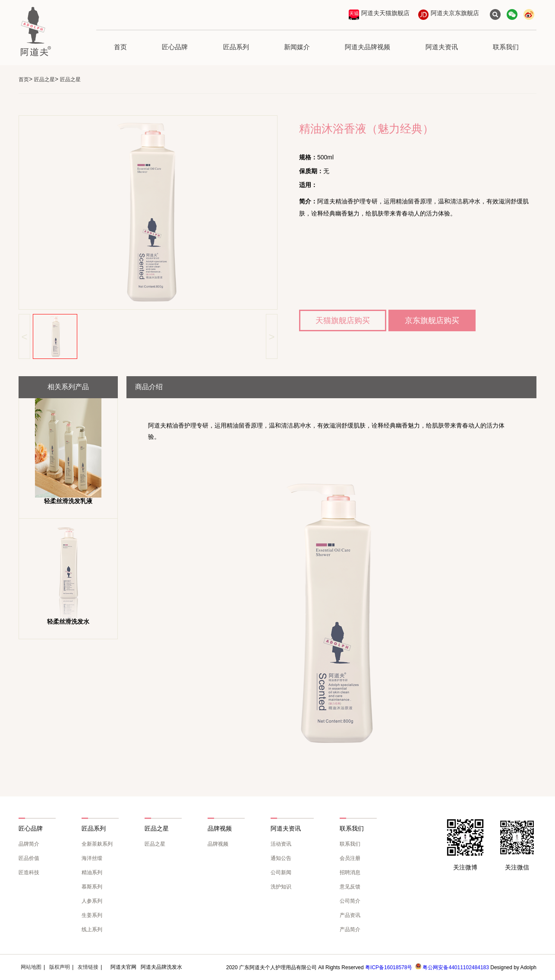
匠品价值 (29, 858)
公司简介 (350, 901)
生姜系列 (92, 915)
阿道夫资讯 (442, 47)
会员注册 (350, 858)
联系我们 (506, 47)
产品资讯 (350, 915)
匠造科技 (29, 872)
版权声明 (60, 967)
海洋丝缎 (92, 858)
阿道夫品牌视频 (367, 47)
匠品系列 (236, 47)
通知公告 (281, 858)
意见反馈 (350, 887)
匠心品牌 (175, 47)
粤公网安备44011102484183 (456, 967)
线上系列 (92, 929)
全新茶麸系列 (97, 844)
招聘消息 (350, 872)
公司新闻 (281, 872)
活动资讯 (281, 844)
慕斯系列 (92, 887)
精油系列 (92, 872)
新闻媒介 (297, 47)
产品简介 (350, 929)
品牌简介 (29, 844)
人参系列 (92, 901)
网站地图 (31, 967)
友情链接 (88, 967)
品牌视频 (218, 844)
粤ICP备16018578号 (389, 967)
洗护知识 (281, 887)
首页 (120, 47)
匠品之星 (44, 79)
